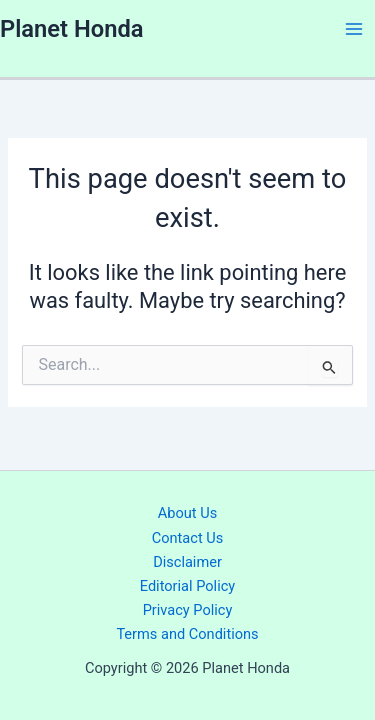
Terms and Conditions (187, 634)
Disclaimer (187, 562)
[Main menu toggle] (354, 29)
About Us (187, 513)
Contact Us (188, 538)
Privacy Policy (188, 610)
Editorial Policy (187, 586)
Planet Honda (71, 29)
